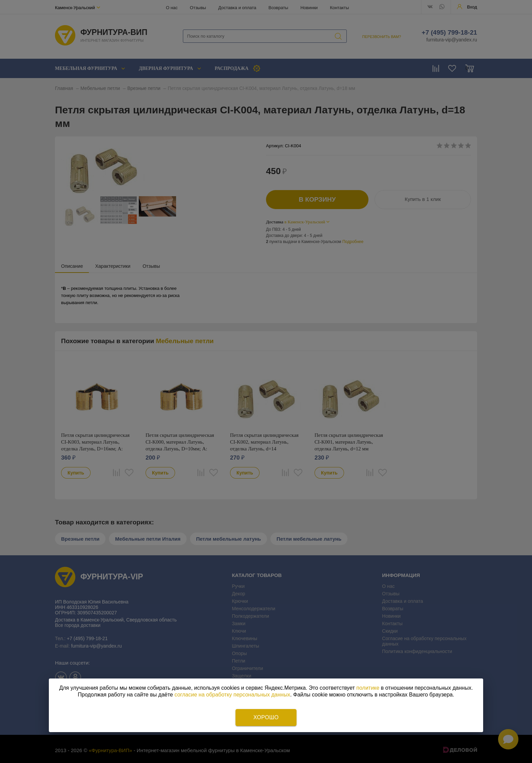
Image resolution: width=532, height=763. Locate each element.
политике (368, 688)
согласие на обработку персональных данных (232, 695)
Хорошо (266, 717)
